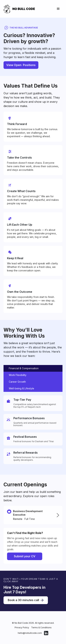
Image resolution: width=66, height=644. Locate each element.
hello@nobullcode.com (30, 633)
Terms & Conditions (41, 628)
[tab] (33, 368)
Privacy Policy (22, 628)
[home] (21, 9)
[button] (58, 9)
